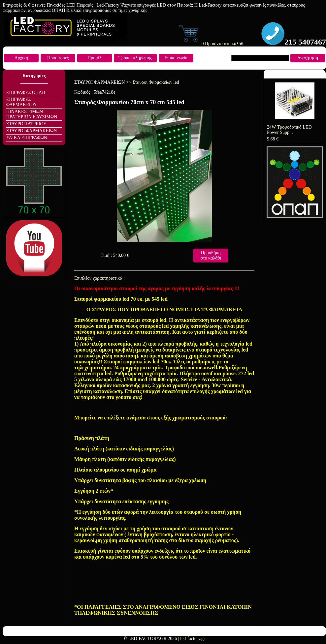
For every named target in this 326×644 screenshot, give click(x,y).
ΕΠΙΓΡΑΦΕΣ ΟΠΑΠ (26, 92)
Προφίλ (95, 58)
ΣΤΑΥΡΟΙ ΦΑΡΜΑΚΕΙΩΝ (32, 131)
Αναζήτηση (308, 58)
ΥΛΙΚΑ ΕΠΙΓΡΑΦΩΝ (27, 138)
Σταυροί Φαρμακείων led (156, 82)
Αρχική (21, 58)
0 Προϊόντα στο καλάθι (211, 44)
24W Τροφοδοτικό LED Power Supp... (289, 130)
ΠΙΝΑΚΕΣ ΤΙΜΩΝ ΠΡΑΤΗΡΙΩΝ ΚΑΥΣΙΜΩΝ (32, 114)
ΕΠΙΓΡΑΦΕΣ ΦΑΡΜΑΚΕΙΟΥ (22, 102)
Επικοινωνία (176, 58)
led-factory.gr (193, 639)
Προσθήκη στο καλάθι (211, 255)
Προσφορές (58, 58)
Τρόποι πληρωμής (135, 58)
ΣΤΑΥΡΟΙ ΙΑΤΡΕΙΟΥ (26, 124)
